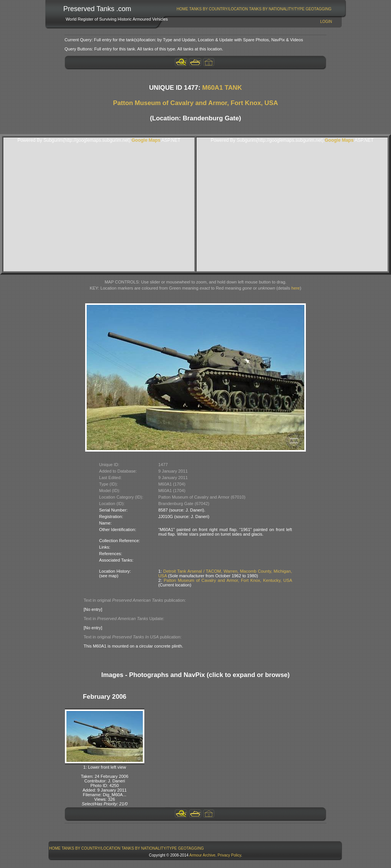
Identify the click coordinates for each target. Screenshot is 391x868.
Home (183, 9)
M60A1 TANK (222, 88)
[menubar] (254, 9)
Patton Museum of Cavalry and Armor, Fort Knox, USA (195, 103)
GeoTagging (318, 9)
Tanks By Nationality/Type (277, 9)
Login (326, 22)
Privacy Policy (229, 855)
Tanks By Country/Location (219, 9)
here (296, 288)
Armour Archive (202, 855)
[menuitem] (182, 9)
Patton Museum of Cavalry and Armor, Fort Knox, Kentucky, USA (228, 580)
